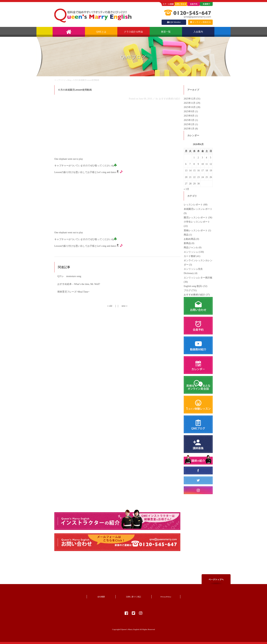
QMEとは (101, 32)
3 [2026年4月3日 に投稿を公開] (202, 158)
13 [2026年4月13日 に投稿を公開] (186, 171)
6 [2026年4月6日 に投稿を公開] (186, 164)
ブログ (187, 290)
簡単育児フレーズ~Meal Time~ (73, 292)
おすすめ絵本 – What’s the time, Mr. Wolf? (79, 284)
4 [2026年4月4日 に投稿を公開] (206, 158)
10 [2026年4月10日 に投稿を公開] (203, 164)
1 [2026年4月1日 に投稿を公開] (194, 158)
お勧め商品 (190, 239)
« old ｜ (112, 306)
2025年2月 (189, 124)
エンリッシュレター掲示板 (198, 278)
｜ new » (122, 306)
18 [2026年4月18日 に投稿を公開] (207, 171)
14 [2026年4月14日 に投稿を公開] (190, 171)
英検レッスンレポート (196, 230)
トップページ (60, 80)
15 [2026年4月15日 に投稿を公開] (194, 171)
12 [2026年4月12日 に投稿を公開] (211, 164)
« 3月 (186, 189)
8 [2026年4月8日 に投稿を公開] (194, 164)
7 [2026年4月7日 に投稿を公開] (190, 164)
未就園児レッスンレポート (198, 209)
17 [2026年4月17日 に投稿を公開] (203, 171)
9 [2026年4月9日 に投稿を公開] (198, 164)
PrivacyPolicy (166, 597)
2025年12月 (190, 99)
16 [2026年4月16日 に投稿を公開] (198, 171)
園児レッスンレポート (196, 218)
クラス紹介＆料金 (133, 32)
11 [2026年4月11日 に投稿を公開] (207, 164)
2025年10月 (190, 107)
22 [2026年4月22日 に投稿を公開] (194, 177)
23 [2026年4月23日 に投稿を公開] (198, 177)
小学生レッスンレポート (197, 222)
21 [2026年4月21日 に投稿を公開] (190, 177)
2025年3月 (189, 120)
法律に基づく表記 (133, 597)
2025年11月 (190, 103)
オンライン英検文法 (200, 22)
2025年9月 (189, 111)
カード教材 (190, 256)
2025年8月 (189, 116)
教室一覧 (166, 32)
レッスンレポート (193, 205)
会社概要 (101, 597)
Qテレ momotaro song (69, 276)
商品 (186, 235)
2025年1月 (189, 129)
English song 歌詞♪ (193, 286)
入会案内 (198, 32)
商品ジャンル (191, 248)
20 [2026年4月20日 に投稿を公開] (186, 177)
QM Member (174, 22)
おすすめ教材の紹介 (194, 295)
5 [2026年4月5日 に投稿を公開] (211, 158)
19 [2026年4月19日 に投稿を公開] (211, 171)
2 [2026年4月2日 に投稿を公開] (198, 158)
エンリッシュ (191, 252)
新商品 (187, 243)
